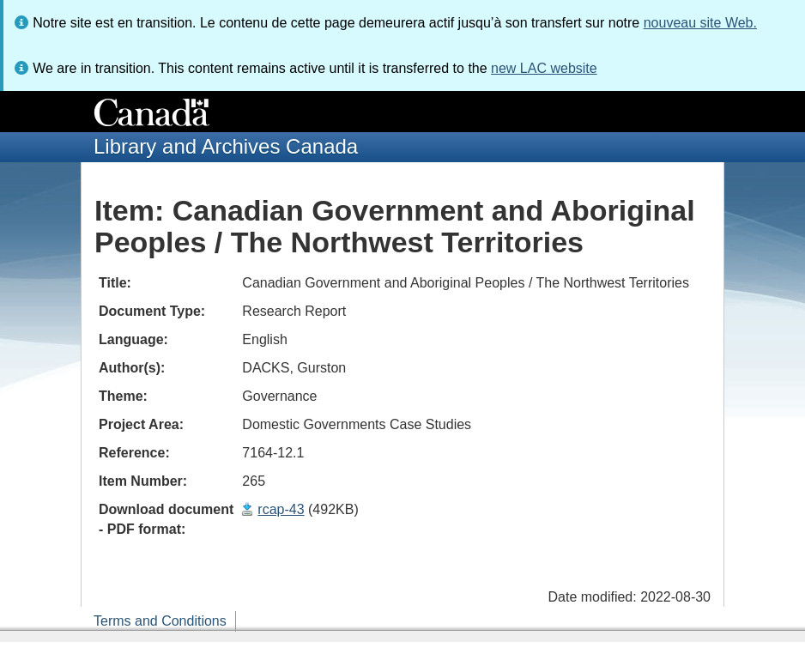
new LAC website (544, 68)
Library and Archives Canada (226, 146)
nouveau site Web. (700, 23)
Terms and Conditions (160, 621)
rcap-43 (281, 509)
